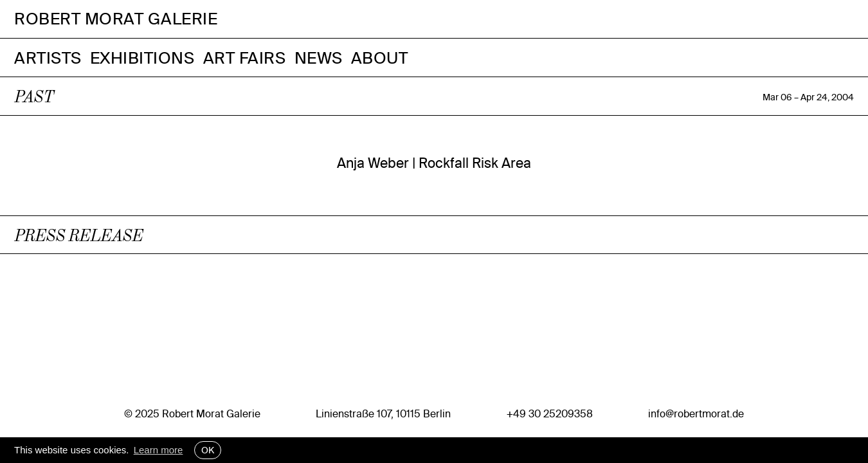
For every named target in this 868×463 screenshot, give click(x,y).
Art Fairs (245, 58)
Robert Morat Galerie (116, 19)
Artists (48, 58)
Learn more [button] (158, 450)
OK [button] (208, 450)
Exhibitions (142, 58)
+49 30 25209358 (550, 413)
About (380, 58)
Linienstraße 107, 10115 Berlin (383, 413)
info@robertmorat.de (696, 413)
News (319, 58)
